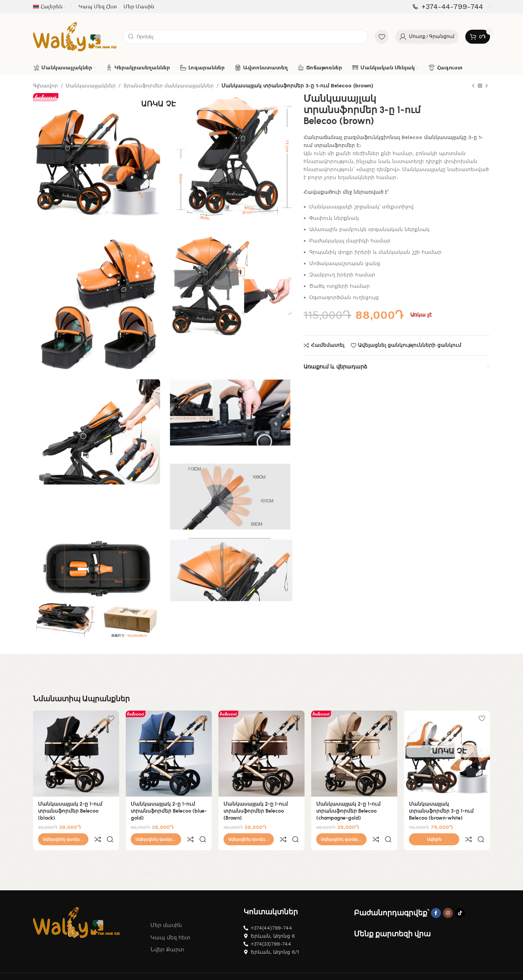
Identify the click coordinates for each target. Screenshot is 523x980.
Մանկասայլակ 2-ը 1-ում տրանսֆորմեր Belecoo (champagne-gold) (348, 811)
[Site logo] (75, 36)
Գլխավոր (46, 86)
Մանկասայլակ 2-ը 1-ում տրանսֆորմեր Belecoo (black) (70, 811)
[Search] (245, 37)
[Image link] (76, 907)
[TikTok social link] (460, 898)
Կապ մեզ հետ (170, 923)
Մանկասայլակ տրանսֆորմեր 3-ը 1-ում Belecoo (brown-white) (441, 811)
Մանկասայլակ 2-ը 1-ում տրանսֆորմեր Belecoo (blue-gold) (169, 811)
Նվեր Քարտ (167, 935)
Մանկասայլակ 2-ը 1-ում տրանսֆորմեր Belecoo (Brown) (256, 811)
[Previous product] (473, 86)
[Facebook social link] (436, 898)
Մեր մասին (166, 910)
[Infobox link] (448, 7)
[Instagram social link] (448, 898)
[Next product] (487, 86)
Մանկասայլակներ (91, 86)
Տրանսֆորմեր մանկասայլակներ (169, 86)
